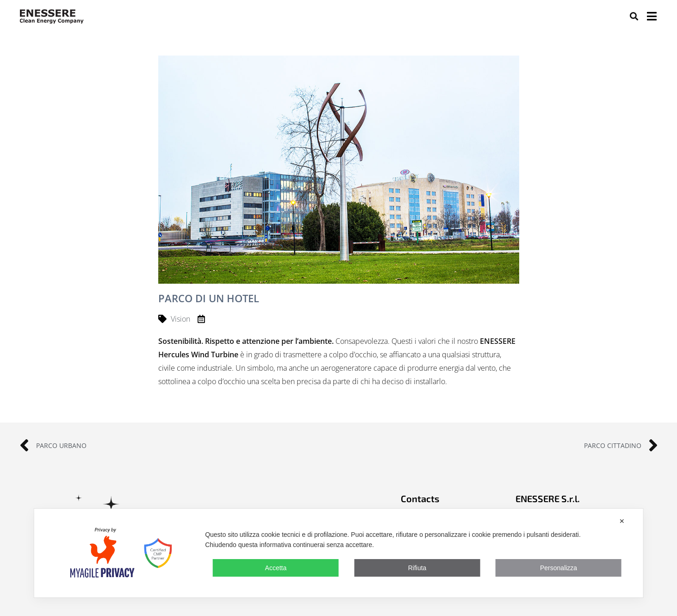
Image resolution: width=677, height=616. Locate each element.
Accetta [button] (276, 568)
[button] (634, 16)
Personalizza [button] (559, 568)
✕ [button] (622, 521)
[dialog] (338, 553)
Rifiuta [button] (417, 568)
